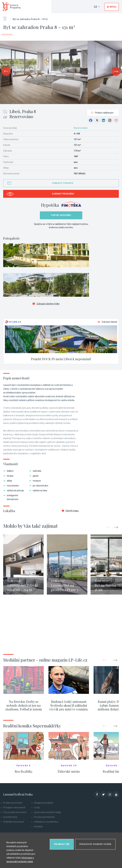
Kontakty (38, 827)
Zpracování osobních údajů (47, 812)
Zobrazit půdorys (63, 183)
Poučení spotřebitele (44, 817)
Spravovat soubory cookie (95, 844)
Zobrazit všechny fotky (46, 304)
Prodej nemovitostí (13, 803)
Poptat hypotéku (61, 215)
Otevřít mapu (70, 511)
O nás (37, 808)
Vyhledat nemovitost (14, 822)
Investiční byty (10, 817)
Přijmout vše (62, 844)
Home (6, 17)
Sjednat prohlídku (63, 194)
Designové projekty (44, 803)
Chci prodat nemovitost (15, 812)
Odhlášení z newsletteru (46, 822)
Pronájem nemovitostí (14, 808)
